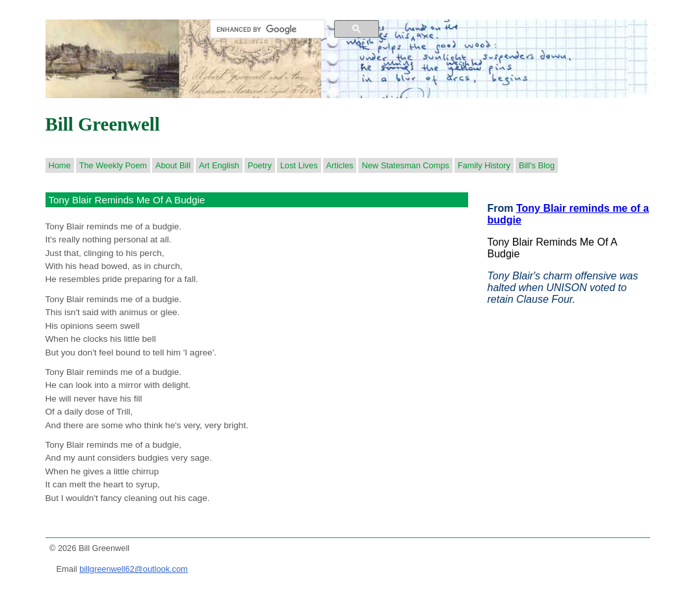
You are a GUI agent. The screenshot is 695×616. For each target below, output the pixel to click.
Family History (484, 165)
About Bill (173, 165)
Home (60, 165)
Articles (340, 165)
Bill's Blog (537, 165)
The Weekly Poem (113, 165)
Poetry (260, 165)
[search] (266, 29)
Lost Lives (299, 165)
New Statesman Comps (405, 165)
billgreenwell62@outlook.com (134, 569)
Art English (219, 165)
